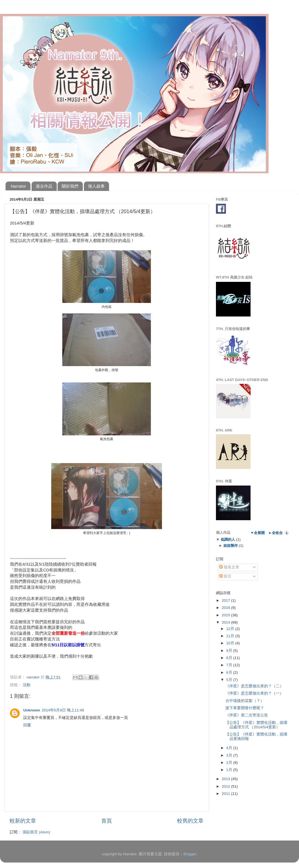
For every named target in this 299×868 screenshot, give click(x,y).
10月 (231, 643)
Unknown (32, 710)
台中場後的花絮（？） (245, 701)
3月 (230, 755)
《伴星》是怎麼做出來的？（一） (254, 693)
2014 (226, 622)
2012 (226, 786)
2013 (226, 779)
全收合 (277, 533)
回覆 (27, 725)
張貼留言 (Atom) (36, 832)
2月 (230, 763)
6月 (230, 672)
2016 (226, 608)
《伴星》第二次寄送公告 (247, 715)
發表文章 (229, 567)
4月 (230, 748)
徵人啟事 (96, 186)
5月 (230, 680)
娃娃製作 (230, 546)
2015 (226, 615)
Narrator (18, 186)
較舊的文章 (190, 821)
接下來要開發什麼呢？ (245, 708)
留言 (225, 576)
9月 (230, 651)
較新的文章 (23, 821)
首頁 (107, 821)
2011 (226, 794)
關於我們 (70, 186)
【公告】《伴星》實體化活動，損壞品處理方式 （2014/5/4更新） (256, 725)
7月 (230, 665)
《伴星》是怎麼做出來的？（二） (254, 686)
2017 (226, 600)
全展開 (259, 533)
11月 (231, 636)
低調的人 (228, 539)
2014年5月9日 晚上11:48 (63, 710)
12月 (231, 629)
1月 (230, 770)
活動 (27, 685)
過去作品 (44, 186)
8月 (230, 658)
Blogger (190, 854)
